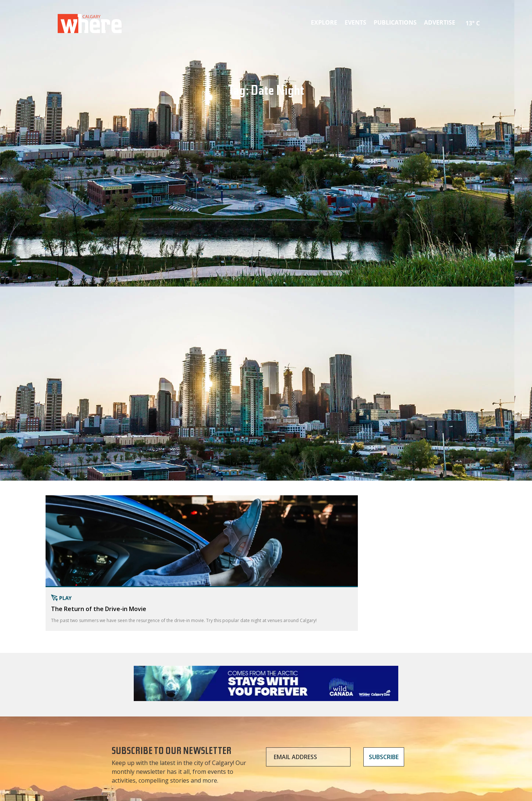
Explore (324, 22)
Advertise (440, 22)
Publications (395, 22)
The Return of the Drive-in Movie (99, 609)
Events (355, 22)
